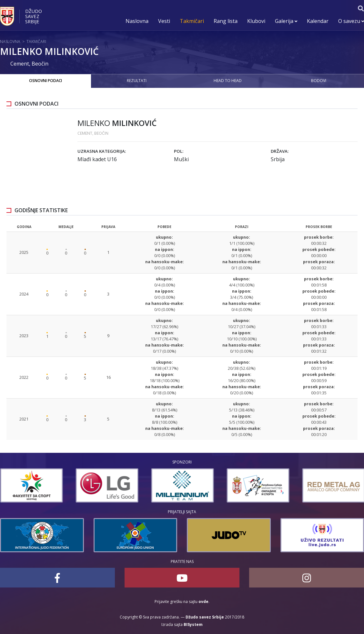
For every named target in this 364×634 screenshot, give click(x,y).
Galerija (286, 21)
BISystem (193, 624)
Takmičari (192, 21)
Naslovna (137, 21)
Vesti (164, 21)
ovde (203, 602)
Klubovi (256, 21)
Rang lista (226, 21)
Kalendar (318, 21)
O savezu (351, 21)
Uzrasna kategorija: (102, 151)
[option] (31, 485)
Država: (280, 151)
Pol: (179, 151)
